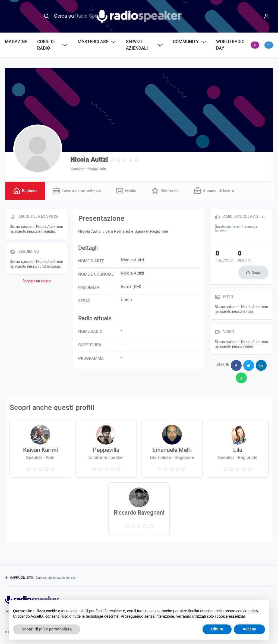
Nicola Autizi (89, 160)
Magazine (16, 42)
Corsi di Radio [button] (53, 45)
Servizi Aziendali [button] (144, 45)
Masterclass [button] (97, 42)
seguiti (242, 257)
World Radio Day (230, 45)
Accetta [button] (249, 629)
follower (224, 257)
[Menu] (266, 16)
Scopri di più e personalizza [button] (47, 629)
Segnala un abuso (37, 281)
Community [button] (190, 42)
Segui (256, 272)
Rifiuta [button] (217, 629)
